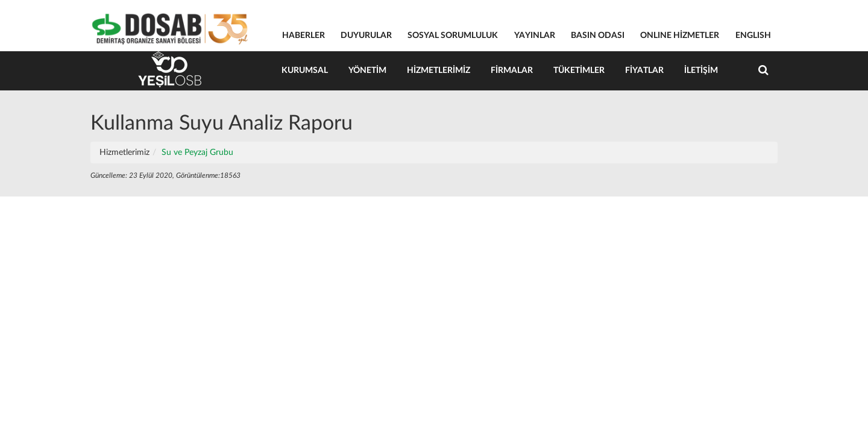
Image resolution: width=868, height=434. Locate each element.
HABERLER (303, 36)
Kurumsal (305, 71)
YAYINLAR (535, 36)
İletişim (701, 71)
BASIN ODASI (598, 36)
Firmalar (512, 71)
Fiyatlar (644, 71)
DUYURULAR (366, 36)
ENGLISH (753, 36)
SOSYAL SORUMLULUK (453, 36)
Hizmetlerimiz (439, 71)
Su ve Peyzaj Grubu (197, 153)
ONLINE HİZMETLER (680, 36)
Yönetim (367, 71)
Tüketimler (579, 71)
